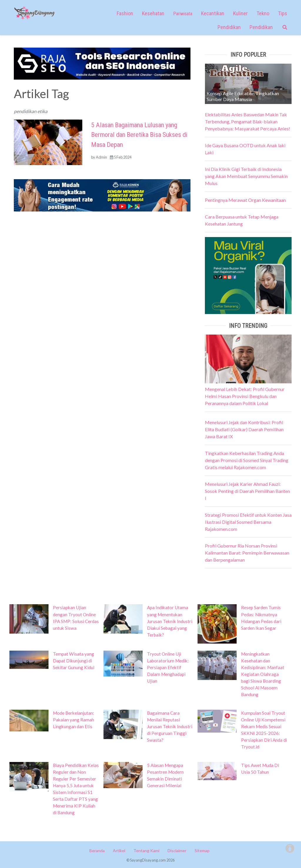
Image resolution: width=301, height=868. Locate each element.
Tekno (263, 13)
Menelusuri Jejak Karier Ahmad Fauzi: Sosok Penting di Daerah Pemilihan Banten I (247, 491)
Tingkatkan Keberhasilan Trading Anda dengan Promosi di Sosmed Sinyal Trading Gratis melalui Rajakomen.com (247, 460)
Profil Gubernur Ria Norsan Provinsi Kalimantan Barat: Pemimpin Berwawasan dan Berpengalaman (247, 553)
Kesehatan (153, 13)
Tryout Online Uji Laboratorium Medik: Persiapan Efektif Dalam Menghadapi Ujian (168, 667)
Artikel (119, 851)
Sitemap (202, 851)
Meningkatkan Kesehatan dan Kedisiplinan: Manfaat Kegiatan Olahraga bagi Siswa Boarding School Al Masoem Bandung (263, 674)
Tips (283, 13)
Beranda (97, 851)
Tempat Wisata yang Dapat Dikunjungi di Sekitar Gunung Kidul (74, 661)
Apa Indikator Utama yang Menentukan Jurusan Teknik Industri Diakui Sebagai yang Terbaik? (170, 621)
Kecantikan (213, 13)
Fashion (125, 13)
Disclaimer (177, 851)
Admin (101, 157)
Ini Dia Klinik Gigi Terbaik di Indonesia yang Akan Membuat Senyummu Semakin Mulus (246, 176)
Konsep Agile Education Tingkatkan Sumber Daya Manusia (243, 96)
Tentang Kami (146, 851)
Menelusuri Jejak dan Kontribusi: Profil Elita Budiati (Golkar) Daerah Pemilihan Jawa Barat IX (244, 429)
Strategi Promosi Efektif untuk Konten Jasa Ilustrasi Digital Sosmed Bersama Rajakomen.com (248, 522)
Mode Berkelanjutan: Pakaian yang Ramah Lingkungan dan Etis (73, 720)
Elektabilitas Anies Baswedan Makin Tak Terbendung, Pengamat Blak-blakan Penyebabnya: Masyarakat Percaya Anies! (248, 121)
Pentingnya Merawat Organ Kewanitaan (245, 200)
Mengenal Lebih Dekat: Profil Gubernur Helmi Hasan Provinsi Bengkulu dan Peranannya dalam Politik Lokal (245, 396)
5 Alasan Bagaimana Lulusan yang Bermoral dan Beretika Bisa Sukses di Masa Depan (139, 135)
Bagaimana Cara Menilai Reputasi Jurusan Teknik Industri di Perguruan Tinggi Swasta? (170, 726)
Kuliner (240, 13)
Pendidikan (229, 27)
